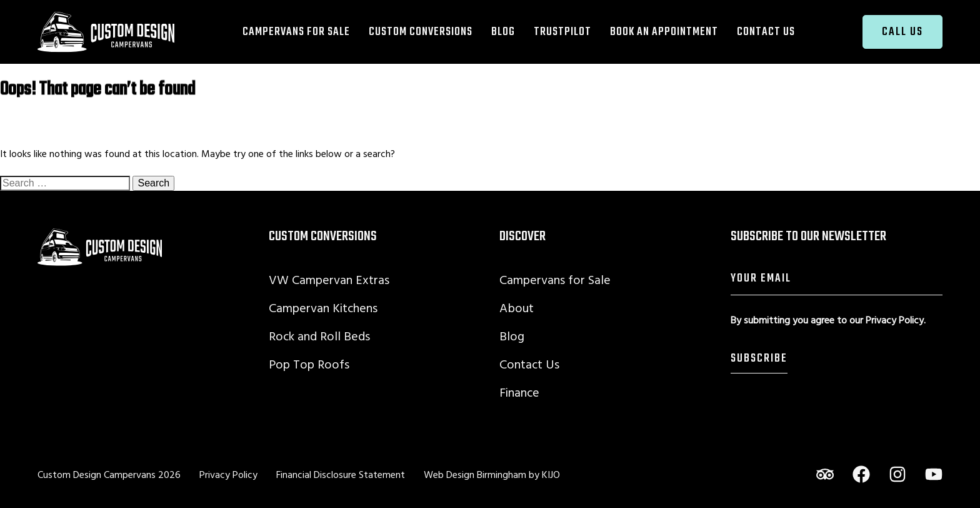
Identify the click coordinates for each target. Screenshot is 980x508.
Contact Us (766, 32)
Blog (503, 32)
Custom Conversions (421, 32)
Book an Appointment (664, 32)
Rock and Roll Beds (319, 336)
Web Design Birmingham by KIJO (492, 474)
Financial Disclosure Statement (341, 474)
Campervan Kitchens (323, 307)
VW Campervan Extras (329, 279)
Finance (519, 392)
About (517, 307)
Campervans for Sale (296, 32)
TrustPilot (562, 32)
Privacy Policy (895, 320)
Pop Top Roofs (309, 364)
